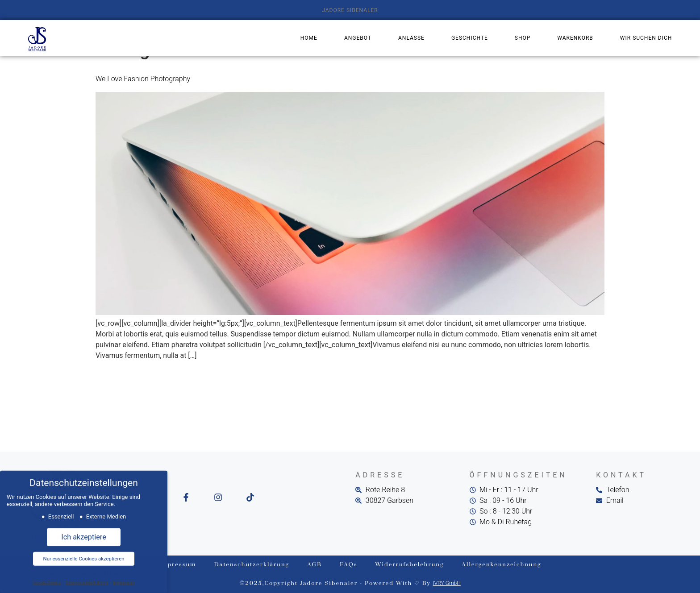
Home (309, 38)
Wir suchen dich (646, 38)
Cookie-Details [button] (47, 579)
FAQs (349, 564)
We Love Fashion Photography (143, 79)
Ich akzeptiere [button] (84, 533)
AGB (315, 564)
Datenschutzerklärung (252, 564)
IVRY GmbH (447, 583)
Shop (523, 38)
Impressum (178, 564)
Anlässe (411, 38)
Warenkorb (575, 38)
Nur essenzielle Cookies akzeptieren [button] (84, 555)
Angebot (358, 38)
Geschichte (470, 38)
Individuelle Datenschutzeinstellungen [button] (84, 570)
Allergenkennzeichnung (501, 564)
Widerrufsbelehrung (410, 564)
